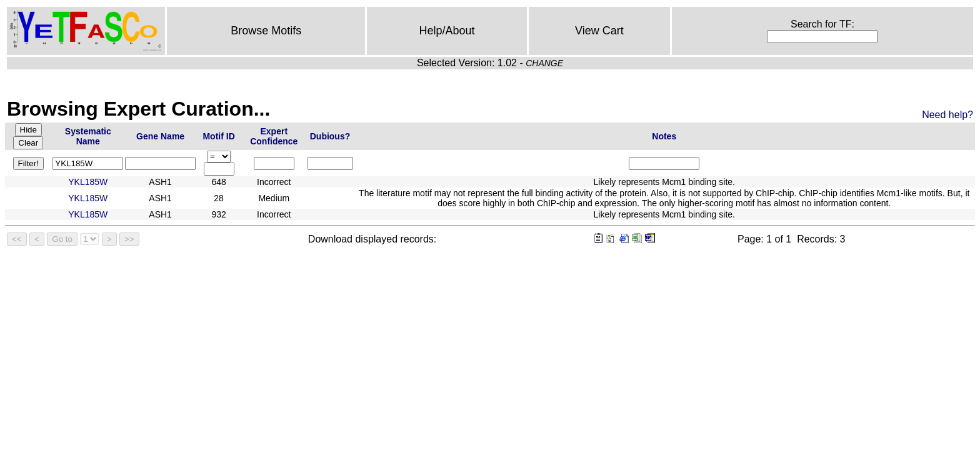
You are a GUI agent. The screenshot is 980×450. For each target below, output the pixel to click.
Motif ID (218, 136)
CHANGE (544, 63)
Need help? (947, 115)
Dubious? (330, 136)
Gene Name (160, 136)
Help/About (447, 31)
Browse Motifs (266, 31)
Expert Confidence (274, 136)
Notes (664, 136)
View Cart (599, 31)
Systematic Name (88, 136)
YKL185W (88, 182)
